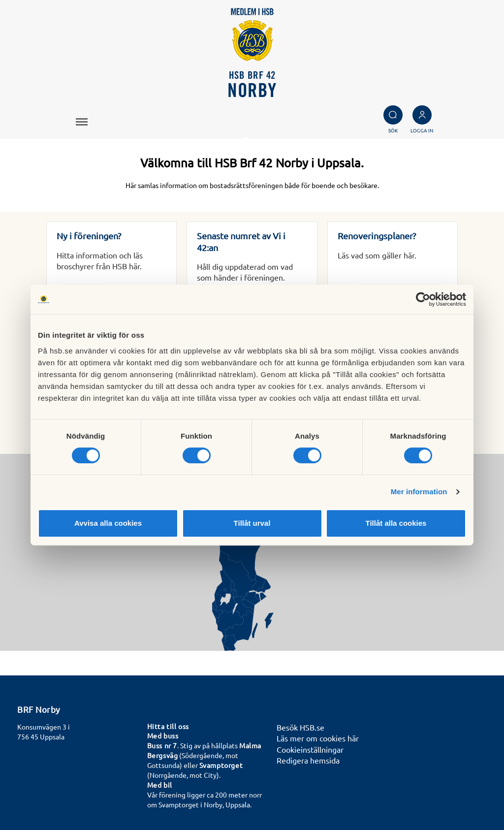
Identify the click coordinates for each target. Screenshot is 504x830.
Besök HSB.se (300, 727)
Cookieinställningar (310, 749)
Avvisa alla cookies (108, 523)
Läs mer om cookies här (318, 738)
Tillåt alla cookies (396, 523)
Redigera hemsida (308, 760)
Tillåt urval (252, 523)
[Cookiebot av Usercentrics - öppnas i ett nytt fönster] (423, 299)
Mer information (419, 492)
